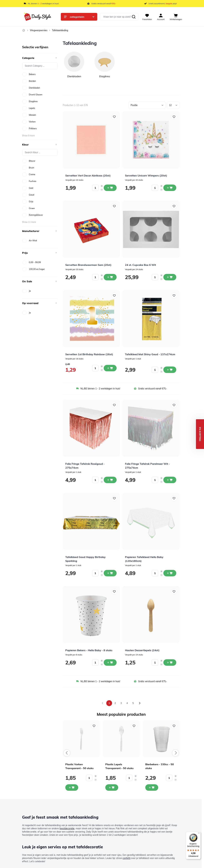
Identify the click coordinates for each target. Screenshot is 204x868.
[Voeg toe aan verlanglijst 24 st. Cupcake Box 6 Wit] (174, 206)
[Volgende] (140, 703)
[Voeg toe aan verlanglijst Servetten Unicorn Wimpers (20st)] (174, 117)
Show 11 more (29, 222)
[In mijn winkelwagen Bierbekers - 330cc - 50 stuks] (152, 788)
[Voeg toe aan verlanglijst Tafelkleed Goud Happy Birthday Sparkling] (114, 498)
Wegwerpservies (39, 30)
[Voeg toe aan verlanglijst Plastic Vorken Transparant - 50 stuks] (94, 726)
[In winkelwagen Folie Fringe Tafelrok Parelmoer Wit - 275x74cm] (170, 480)
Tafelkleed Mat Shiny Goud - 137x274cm (150, 354)
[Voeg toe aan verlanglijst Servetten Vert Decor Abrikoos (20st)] (114, 117)
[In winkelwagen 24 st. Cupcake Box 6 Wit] (170, 277)
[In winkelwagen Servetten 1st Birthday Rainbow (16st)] (110, 368)
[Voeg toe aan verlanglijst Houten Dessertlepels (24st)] (174, 592)
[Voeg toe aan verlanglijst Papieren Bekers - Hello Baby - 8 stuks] (114, 592)
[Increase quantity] (102, 186)
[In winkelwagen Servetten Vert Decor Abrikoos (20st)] (110, 188)
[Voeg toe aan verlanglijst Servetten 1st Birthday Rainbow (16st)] (114, 296)
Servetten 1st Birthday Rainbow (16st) (89, 354)
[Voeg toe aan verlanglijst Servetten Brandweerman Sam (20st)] (114, 206)
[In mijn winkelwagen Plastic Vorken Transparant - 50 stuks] (72, 788)
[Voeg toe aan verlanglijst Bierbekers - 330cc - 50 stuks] (174, 726)
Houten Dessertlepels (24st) (142, 650)
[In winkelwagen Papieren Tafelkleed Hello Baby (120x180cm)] (170, 573)
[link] (103, 703)
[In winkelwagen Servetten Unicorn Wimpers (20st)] (170, 188)
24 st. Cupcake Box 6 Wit (140, 265)
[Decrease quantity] (102, 190)
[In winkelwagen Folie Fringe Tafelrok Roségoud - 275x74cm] (110, 480)
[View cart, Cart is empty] (176, 17)
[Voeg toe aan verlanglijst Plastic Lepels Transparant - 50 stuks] (134, 726)
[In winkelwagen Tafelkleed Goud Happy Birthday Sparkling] (110, 573)
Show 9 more (28, 135)
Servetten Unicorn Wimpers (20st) (146, 176)
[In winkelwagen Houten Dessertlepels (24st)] (170, 662)
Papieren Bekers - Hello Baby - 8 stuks (89, 650)
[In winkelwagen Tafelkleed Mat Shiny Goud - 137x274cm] (170, 370)
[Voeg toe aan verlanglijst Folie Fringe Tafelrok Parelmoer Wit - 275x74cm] (174, 405)
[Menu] (199, 834)
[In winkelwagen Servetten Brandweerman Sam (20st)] (110, 277)
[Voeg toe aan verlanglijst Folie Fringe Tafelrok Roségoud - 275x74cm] (114, 405)
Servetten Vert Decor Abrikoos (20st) (88, 176)
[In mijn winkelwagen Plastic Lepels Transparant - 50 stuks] (112, 788)
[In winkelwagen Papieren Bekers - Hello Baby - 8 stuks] (110, 662)
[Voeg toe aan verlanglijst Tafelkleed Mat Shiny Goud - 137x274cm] (174, 296)
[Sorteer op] (147, 105)
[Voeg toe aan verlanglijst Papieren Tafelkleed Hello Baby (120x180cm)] (174, 498)
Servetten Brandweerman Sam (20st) (88, 265)
